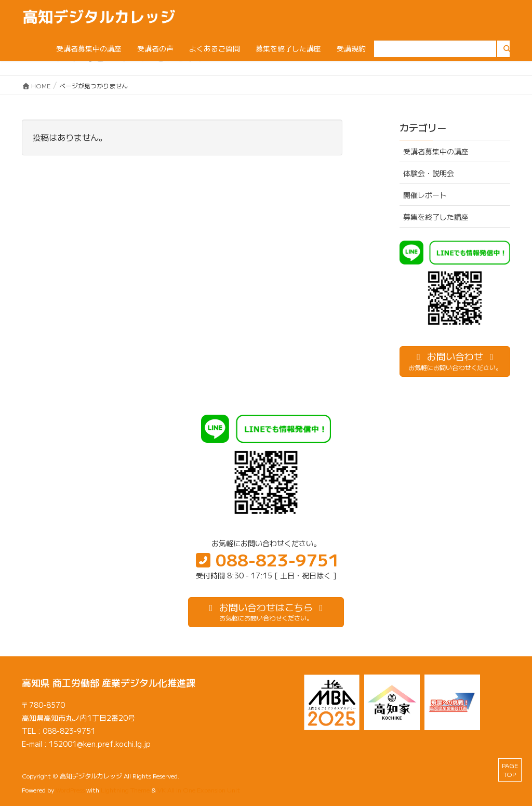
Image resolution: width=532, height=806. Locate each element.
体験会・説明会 (429, 173)
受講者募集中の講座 (436, 151)
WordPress (70, 790)
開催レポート (425, 195)
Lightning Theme (125, 790)
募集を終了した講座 (436, 217)
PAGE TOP (510, 770)
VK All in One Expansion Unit (199, 790)
